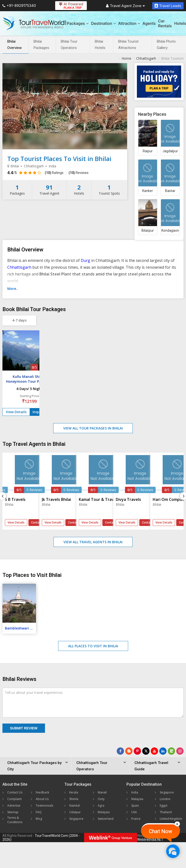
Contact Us (15, 792)
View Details (16, 412)
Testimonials (44, 806)
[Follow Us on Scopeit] (171, 751)
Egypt (164, 806)
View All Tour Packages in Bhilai (93, 428)
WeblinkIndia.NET (150, 839)
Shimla (74, 799)
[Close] (177, 824)
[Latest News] (129, 751)
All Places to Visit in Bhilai (93, 646)
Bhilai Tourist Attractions (128, 45)
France (136, 819)
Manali (102, 792)
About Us (42, 799)
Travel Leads (168, 6)
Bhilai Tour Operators (69, 45)
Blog (39, 819)
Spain (135, 806)
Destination (103, 23)
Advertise (14, 806)
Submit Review (24, 728)
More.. (13, 289)
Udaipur (75, 812)
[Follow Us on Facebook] (120, 751)
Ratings (54, 173)
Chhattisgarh (19, 267)
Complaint (14, 799)
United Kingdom (171, 819)
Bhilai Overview (14, 45)
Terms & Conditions (15, 820)
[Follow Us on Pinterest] (137, 751)
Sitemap (13, 812)
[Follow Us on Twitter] (146, 751)
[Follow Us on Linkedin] (163, 751)
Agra (101, 806)
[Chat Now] (173, 851)
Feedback (42, 792)
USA (134, 812)
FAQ (39, 812)
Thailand (166, 812)
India (135, 792)
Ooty (101, 799)
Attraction (129, 23)
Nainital (75, 806)
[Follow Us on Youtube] (154, 751)
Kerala (74, 792)
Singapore (76, 819)
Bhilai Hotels (100, 45)
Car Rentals (165, 23)
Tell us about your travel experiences (34, 692)
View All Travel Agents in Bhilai (93, 542)
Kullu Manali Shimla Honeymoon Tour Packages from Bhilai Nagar (29, 381)
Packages (78, 23)
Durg (85, 260)
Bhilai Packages (41, 45)
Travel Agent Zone (125, 6)
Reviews (79, 173)
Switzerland (106, 819)
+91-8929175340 (19, 5)
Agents (149, 23)
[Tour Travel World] (35, 23)
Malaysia (104, 812)
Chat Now (160, 831)
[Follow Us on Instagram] (180, 751)
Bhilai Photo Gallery (166, 45)
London (165, 799)
